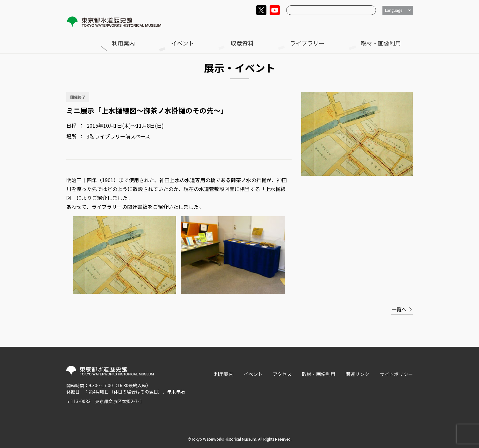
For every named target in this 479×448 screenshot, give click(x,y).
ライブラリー (352, 24)
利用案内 (252, 24)
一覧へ (399, 309)
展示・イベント (112, 38)
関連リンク (357, 374)
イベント (284, 24)
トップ (80, 38)
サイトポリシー (396, 374)
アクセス (282, 374)
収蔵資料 (316, 24)
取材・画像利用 (396, 24)
